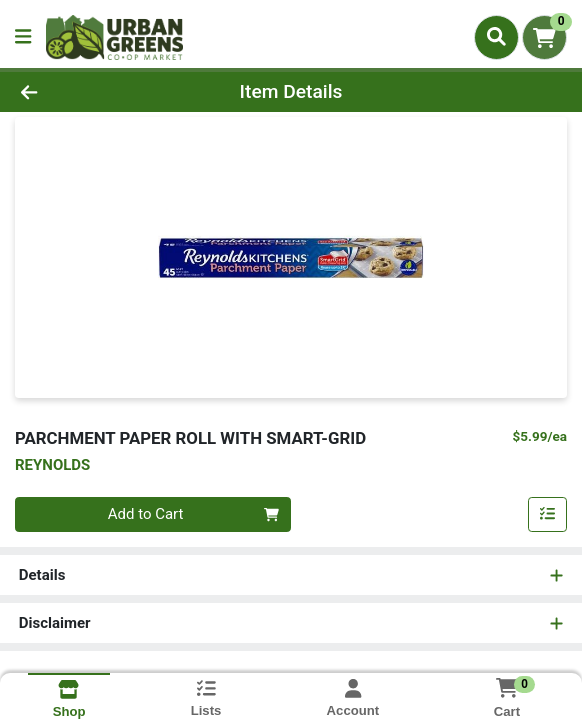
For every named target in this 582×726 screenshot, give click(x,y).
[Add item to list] (548, 515)
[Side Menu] (23, 37)
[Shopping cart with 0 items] (544, 37)
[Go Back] (84, 92)
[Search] (496, 37)
